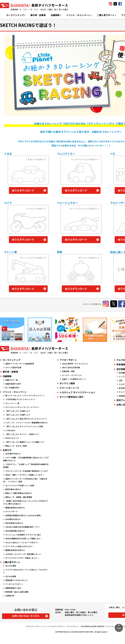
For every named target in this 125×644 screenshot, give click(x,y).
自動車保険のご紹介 (13, 588)
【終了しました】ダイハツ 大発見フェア (22, 434)
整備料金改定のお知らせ (15, 508)
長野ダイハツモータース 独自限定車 (20, 364)
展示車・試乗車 (38, 15)
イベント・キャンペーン (78, 15)
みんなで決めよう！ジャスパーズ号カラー (22, 542)
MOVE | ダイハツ (12, 438)
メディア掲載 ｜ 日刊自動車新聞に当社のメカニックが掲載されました (26, 459)
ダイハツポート (12, 511)
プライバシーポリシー (34, 626)
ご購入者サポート (106, 15)
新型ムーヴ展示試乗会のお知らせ (19, 493)
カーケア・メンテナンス (72, 375)
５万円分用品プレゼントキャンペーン (20, 399)
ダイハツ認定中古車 (13, 367)
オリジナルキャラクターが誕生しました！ (22, 558)
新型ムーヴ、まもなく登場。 (17, 446)
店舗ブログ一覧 (12, 380)
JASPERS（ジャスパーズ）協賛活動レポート (23, 554)
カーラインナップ (15, 15)
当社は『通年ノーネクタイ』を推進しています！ (25, 475)
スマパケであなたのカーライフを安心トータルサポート (26, 571)
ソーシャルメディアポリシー (55, 626)
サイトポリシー (73, 626)
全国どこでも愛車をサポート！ (75, 379)
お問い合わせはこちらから (26, 616)
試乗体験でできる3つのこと (16, 580)
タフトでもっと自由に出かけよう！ (20, 546)
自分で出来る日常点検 (71, 367)
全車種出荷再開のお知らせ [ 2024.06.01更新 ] (23, 515)
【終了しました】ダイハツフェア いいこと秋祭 (24, 426)
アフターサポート (68, 360)
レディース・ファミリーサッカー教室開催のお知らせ (27, 423)
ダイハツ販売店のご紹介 (72, 397)
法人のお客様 (11, 566)
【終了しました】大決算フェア (18, 411)
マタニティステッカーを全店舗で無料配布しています (27, 471)
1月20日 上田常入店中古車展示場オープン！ (23, 527)
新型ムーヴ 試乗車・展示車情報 (19, 497)
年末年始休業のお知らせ (15, 531)
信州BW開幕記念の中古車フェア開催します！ (24, 539)
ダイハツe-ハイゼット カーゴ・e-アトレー (22, 407)
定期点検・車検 (68, 371)
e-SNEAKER (10, 430)
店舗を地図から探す (13, 384)
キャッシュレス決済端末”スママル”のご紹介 (23, 535)
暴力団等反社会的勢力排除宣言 (93, 626)
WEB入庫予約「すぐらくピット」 (76, 364)
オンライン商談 (67, 383)
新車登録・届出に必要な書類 (17, 592)
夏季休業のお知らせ (13, 489)
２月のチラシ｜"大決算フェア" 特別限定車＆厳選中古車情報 (26, 466)
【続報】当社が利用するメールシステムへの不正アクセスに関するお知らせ (25, 502)
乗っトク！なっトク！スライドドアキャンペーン (25, 395)
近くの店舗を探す (12, 388)
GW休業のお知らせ (13, 454)
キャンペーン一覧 (12, 403)
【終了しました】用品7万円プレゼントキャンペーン (26, 419)
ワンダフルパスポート (14, 584)
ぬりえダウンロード (23, 190)
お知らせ (7, 450)
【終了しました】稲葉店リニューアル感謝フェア (25, 442)
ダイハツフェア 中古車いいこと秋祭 (20, 485)
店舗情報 (55, 15)
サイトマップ (111, 626)
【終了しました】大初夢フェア (18, 415)
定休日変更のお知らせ (14, 523)
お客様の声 (10, 596)
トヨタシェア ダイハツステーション (77, 392)
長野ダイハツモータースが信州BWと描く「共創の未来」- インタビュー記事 (25, 480)
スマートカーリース (69, 388)
